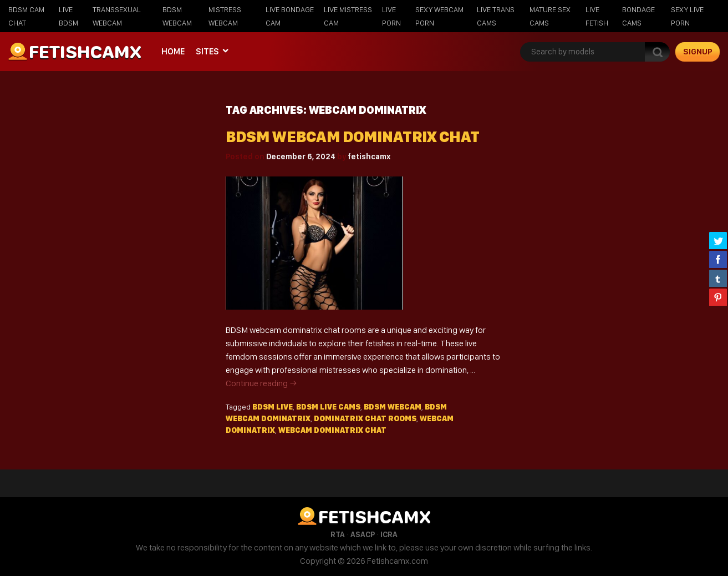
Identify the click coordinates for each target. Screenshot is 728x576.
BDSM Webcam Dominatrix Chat (353, 137)
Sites (207, 51)
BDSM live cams (328, 407)
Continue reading (261, 383)
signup (698, 52)
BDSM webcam (393, 407)
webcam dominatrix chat (332, 430)
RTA (338, 534)
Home (173, 51)
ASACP (363, 534)
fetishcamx (369, 156)
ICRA (389, 534)
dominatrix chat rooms (365, 418)
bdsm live (273, 407)
